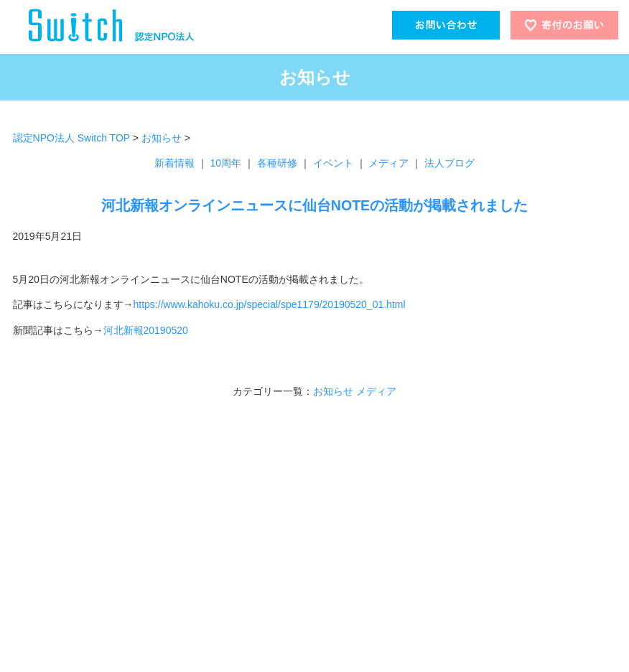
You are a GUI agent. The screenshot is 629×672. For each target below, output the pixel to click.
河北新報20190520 (146, 330)
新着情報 (174, 163)
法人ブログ (449, 163)
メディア (388, 163)
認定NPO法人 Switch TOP (71, 138)
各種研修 (277, 163)
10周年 (226, 163)
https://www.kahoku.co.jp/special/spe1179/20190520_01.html (270, 304)
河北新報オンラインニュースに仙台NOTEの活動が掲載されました (314, 205)
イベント (333, 163)
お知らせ (162, 138)
